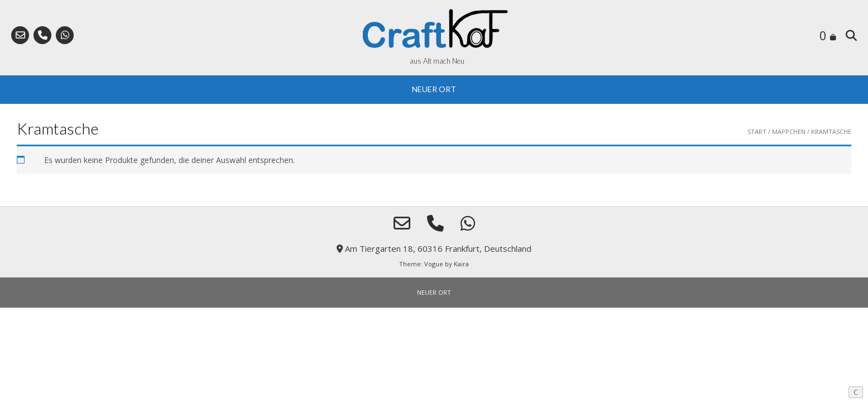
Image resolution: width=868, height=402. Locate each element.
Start (757, 131)
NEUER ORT (434, 89)
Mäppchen (789, 131)
